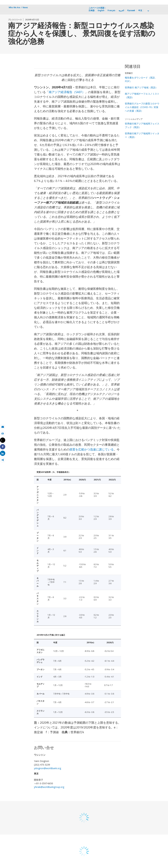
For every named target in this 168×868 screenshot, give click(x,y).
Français (111, 10)
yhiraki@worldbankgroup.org (49, 787)
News (25, 7)
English (101, 10)
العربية (121, 10)
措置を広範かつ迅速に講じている (92, 449)
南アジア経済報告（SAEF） (67, 92)
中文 (140, 10)
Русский (131, 10)
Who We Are (14, 7)
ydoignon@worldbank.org (47, 768)
